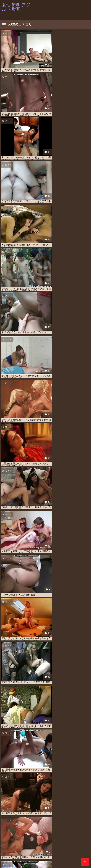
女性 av (74, 847)
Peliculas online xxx (13, 863)
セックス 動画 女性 (62, 843)
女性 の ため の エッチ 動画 (50, 849)
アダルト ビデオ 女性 (40, 830)
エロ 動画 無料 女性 (25, 840)
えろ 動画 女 (68, 828)
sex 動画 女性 (53, 828)
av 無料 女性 (38, 828)
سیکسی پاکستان (9, 859)
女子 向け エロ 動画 (58, 847)
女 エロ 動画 (60, 845)
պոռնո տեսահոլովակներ (55, 859)
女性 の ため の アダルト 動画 (21, 849)
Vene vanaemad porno (31, 857)
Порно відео (9, 857)
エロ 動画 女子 (51, 836)
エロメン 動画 (44, 843)
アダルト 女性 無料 (69, 832)
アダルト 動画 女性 (23, 832)
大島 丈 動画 (29, 845)
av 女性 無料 (23, 828)
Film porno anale (28, 859)
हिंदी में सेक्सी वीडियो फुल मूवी (23, 861)
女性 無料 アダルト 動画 (48, 861)
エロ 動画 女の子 (34, 836)
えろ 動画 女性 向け (18, 830)
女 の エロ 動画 (45, 845)
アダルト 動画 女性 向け (46, 832)
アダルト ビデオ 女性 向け (65, 830)
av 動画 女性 (8, 828)
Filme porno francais (73, 861)
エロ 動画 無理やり (72, 840)
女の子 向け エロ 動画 (36, 847)
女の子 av (74, 845)
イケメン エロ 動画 (25, 834)
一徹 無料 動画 (14, 845)
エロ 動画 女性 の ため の (25, 838)
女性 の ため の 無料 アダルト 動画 (53, 851)
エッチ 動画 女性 (44, 834)
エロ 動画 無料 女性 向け (49, 840)
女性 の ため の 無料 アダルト (21, 851)
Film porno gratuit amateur (62, 857)
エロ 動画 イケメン (64, 834)
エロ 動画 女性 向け (49, 838)
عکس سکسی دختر (36, 863)
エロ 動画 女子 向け (70, 836)
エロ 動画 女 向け (15, 836)
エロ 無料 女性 (28, 843)
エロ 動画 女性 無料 (70, 838)
